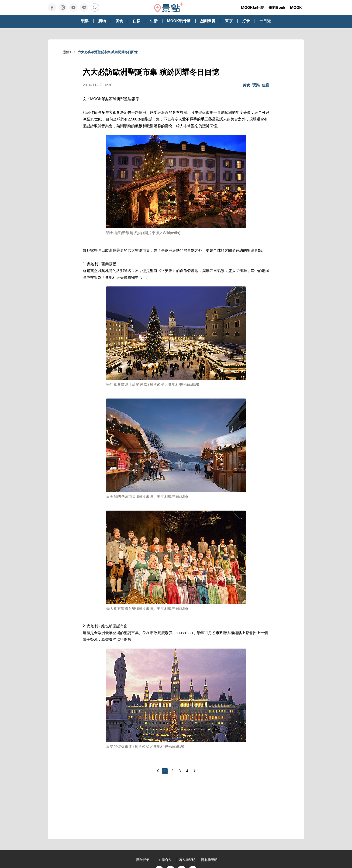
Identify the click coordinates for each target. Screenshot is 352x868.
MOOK (296, 7)
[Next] (194, 771)
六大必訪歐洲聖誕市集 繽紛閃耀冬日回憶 (108, 52)
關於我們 (143, 860)
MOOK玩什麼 (252, 7)
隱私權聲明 (209, 860)
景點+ (67, 52)
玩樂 (256, 85)
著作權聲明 (187, 860)
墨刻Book (277, 7)
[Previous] (158, 771)
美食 (246, 85)
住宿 (266, 85)
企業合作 (165, 860)
